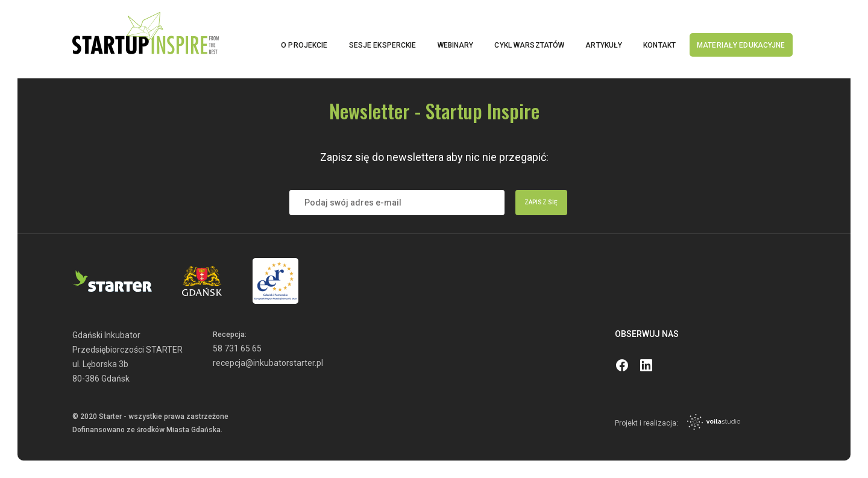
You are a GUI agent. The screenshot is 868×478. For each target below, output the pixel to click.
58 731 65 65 (237, 348)
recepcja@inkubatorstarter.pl (268, 363)
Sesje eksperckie (383, 45)
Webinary (456, 45)
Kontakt (659, 45)
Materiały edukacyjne (741, 45)
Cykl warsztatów (529, 45)
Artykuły (604, 45)
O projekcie (304, 45)
